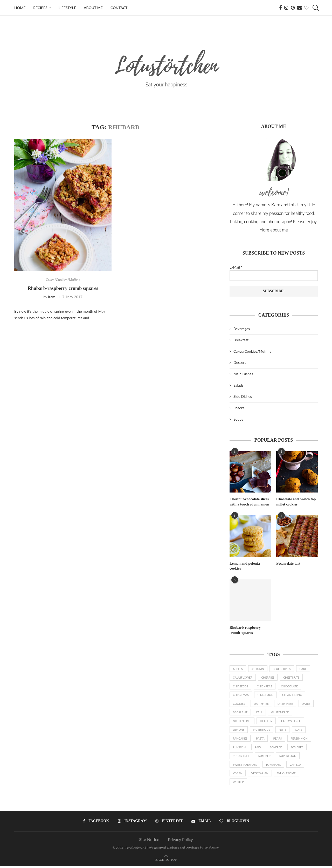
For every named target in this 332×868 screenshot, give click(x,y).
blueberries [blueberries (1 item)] (282, 669)
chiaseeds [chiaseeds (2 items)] (241, 686)
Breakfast (241, 340)
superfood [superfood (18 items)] (289, 757)
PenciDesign (212, 850)
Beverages (242, 329)
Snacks (239, 408)
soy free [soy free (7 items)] (298, 749)
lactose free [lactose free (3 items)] (292, 722)
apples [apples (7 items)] (238, 669)
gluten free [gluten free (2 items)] (242, 722)
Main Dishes (243, 374)
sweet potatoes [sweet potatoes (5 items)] (245, 766)
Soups (238, 419)
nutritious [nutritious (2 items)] (262, 731)
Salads (238, 385)
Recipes (40, 8)
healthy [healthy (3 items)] (267, 722)
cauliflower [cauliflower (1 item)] (243, 677)
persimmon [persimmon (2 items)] (300, 739)
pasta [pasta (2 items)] (261, 739)
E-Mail (236, 267)
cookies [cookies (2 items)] (239, 704)
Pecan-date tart (288, 563)
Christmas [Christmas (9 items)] (241, 695)
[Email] (300, 8)
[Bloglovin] (307, 8)
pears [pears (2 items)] (278, 739)
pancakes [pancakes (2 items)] (240, 739)
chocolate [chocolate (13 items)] (290, 686)
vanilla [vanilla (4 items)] (296, 766)
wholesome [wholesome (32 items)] (287, 775)
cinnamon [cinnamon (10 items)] (266, 695)
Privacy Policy (180, 841)
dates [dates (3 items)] (307, 704)
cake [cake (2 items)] (304, 669)
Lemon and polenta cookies (245, 566)
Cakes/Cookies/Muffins (252, 351)
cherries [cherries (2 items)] (268, 677)
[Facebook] (280, 8)
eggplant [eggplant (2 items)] (240, 713)
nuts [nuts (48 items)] (283, 731)
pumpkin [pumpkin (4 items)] (239, 749)
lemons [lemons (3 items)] (239, 731)
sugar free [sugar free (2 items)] (241, 757)
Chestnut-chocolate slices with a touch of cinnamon (249, 502)
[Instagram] (286, 8)
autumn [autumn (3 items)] (258, 669)
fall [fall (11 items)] (260, 713)
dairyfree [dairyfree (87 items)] (262, 704)
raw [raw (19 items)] (258, 749)
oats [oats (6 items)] (300, 731)
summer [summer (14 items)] (265, 757)
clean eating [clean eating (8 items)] (293, 695)
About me (93, 8)
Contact (119, 8)
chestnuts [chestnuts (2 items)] (292, 677)
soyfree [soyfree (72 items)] (277, 749)
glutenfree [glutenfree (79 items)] (281, 713)
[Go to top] (166, 861)
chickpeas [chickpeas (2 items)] (265, 686)
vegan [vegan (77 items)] (238, 775)
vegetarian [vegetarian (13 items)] (260, 775)
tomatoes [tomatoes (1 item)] (274, 766)
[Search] (315, 8)
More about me (274, 230)
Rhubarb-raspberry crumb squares (63, 288)
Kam (52, 297)
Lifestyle (67, 8)
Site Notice (149, 841)
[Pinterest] (293, 8)
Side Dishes (243, 396)
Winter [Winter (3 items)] (238, 784)
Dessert (240, 362)
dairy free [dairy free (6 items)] (286, 704)
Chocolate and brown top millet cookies (296, 502)
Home (20, 8)
